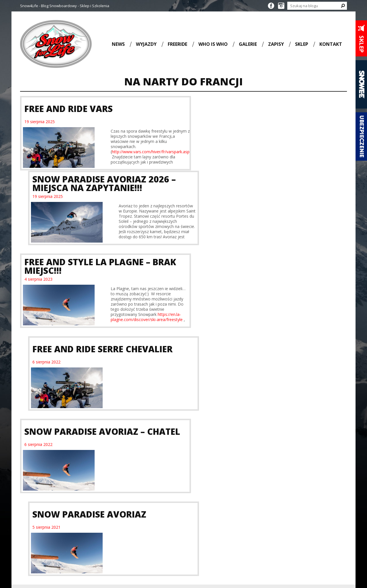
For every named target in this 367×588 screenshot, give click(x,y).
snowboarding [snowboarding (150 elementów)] (125, 538)
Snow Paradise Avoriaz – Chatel (85, 275)
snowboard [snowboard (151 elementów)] (120, 529)
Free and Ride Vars (69, 109)
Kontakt (331, 44)
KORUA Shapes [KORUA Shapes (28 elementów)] (141, 515)
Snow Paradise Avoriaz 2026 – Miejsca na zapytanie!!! (264, 109)
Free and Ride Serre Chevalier (262, 192)
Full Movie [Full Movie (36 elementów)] (114, 515)
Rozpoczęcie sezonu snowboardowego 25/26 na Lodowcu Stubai (225, 457)
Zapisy (276, 44)
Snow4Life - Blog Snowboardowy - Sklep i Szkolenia (65, 6)
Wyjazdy (146, 44)
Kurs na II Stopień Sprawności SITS (55, 447)
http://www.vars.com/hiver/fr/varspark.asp (139, 152)
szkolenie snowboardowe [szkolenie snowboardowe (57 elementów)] (138, 549)
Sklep (302, 44)
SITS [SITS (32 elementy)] (142, 522)
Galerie (248, 44)
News (118, 44)
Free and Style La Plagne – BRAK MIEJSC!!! (87, 192)
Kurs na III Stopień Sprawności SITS (140, 447)
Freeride (177, 44)
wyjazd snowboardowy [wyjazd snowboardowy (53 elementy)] (131, 556)
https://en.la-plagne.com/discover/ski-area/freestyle (135, 242)
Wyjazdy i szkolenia (183, 358)
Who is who (213, 44)
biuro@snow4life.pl (301, 542)
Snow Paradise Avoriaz (249, 275)
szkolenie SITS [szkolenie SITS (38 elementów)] (133, 546)
